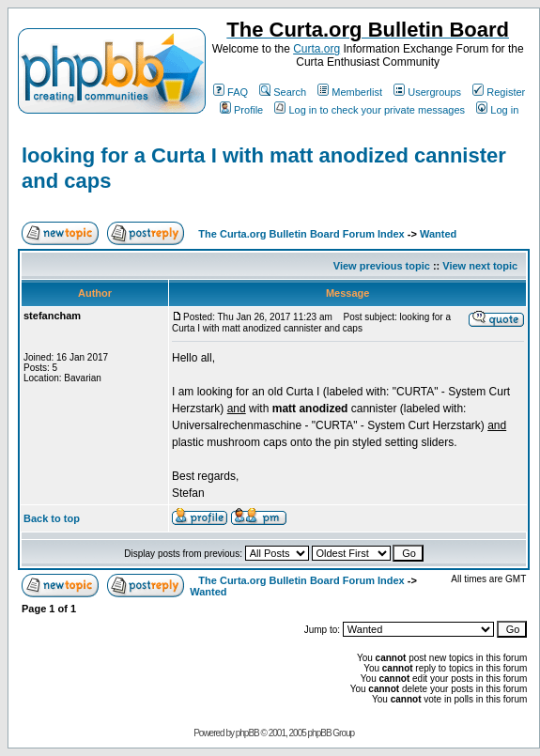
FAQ (231, 92)
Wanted (438, 234)
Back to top (52, 518)
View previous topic (382, 266)
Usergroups (427, 92)
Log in (497, 110)
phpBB (247, 733)
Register (499, 92)
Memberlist (350, 92)
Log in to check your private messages (370, 110)
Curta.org (316, 49)
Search (283, 92)
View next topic (480, 266)
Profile (241, 110)
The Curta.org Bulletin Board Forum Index (301, 234)
